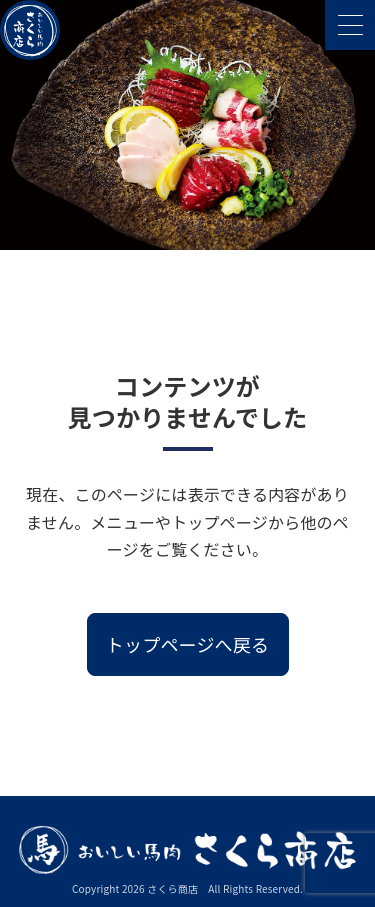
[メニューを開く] (350, 25)
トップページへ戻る (187, 644)
